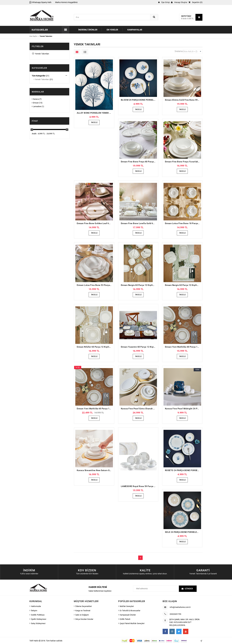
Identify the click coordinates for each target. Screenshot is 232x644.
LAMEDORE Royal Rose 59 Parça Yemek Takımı (139, 486)
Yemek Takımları (41, 54)
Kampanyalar (135, 30)
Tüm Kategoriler (39, 76)
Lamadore (36, 106)
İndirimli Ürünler (88, 30)
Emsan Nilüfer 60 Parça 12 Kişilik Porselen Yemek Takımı (95, 347)
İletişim (34, 611)
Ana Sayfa (33, 36)
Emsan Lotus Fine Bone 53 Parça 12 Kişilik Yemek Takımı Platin (95, 285)
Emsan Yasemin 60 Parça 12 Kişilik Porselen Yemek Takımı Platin (139, 347)
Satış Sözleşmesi (38, 623)
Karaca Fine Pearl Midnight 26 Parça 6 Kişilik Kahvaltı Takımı (183, 409)
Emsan (35, 103)
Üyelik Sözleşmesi (39, 619)
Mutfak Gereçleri (127, 606)
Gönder (189, 589)
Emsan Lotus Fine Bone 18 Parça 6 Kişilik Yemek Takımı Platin (183, 223)
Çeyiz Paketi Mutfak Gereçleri (132, 623)
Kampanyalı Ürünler (128, 615)
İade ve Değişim (82, 615)
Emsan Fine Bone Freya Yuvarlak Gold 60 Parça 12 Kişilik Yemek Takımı (183, 162)
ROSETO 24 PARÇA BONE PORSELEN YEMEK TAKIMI (183, 470)
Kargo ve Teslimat (83, 611)
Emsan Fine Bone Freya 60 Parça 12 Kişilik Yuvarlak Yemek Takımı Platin (139, 162)
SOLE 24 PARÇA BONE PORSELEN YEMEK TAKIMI (183, 532)
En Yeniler (112, 30)
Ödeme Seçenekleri (84, 606)
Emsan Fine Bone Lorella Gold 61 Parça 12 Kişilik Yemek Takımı (139, 223)
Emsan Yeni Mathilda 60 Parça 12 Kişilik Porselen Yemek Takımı (183, 347)
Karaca (35, 99)
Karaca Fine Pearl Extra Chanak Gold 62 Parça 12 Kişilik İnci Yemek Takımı (139, 409)
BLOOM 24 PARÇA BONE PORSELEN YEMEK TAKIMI (139, 100)
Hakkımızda (36, 606)
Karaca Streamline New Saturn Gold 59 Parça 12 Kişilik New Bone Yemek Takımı (95, 470)
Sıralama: (179, 51)
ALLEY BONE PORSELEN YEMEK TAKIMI (95, 113)
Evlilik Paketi (125, 619)
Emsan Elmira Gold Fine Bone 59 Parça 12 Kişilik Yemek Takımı (183, 100)
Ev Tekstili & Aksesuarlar (130, 611)
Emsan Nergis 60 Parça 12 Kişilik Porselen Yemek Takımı (139, 285)
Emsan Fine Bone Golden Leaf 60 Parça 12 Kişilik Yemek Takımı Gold (95, 223)
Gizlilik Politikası (38, 615)
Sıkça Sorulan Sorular (84, 619)
